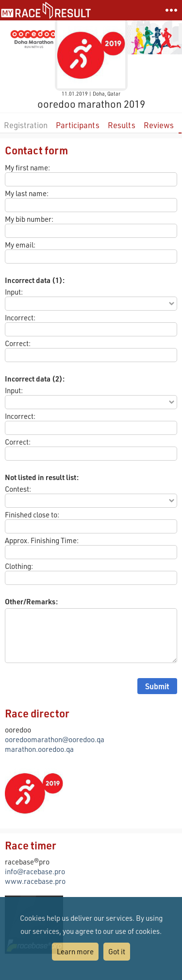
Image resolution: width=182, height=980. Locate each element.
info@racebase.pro (35, 871)
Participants (78, 125)
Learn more (75, 951)
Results (122, 125)
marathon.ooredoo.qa (39, 749)
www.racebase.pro (35, 881)
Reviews (159, 125)
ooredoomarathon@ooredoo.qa (55, 739)
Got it (117, 951)
